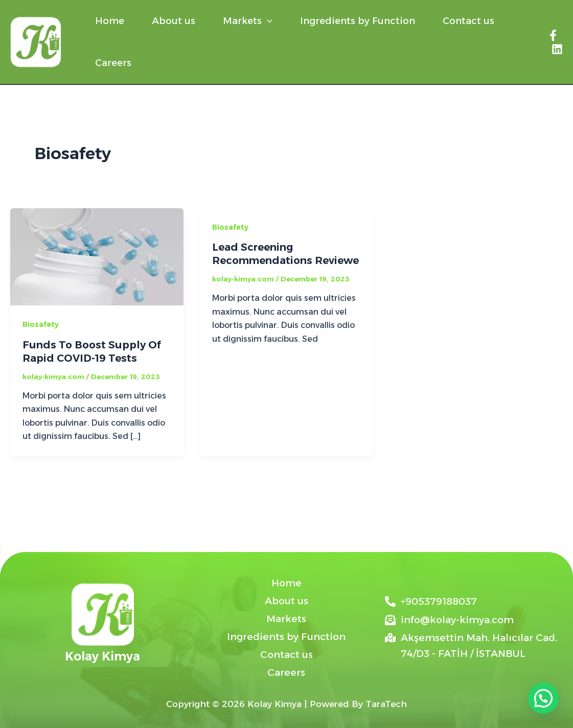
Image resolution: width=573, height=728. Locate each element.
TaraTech (386, 704)
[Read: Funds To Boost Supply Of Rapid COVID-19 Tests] (97, 256)
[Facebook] (553, 35)
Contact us (468, 21)
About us (174, 21)
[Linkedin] (557, 49)
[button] (267, 21)
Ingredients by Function (358, 21)
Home (110, 21)
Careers (113, 63)
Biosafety (41, 324)
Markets (248, 21)
